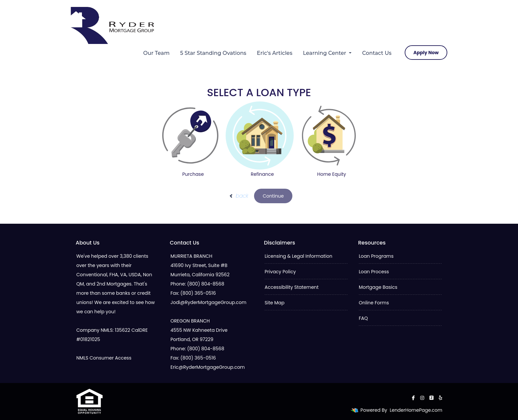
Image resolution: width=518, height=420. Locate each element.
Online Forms (374, 303)
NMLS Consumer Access (104, 358)
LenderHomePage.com (416, 410)
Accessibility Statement (292, 287)
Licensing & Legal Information (298, 256)
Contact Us (377, 53)
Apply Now (426, 53)
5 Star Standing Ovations (213, 53)
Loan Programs (376, 256)
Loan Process (374, 272)
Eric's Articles (275, 53)
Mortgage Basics (378, 287)
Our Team (157, 53)
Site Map (275, 303)
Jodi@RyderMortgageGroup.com (208, 302)
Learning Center (325, 53)
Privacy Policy (280, 272)
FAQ (363, 318)
